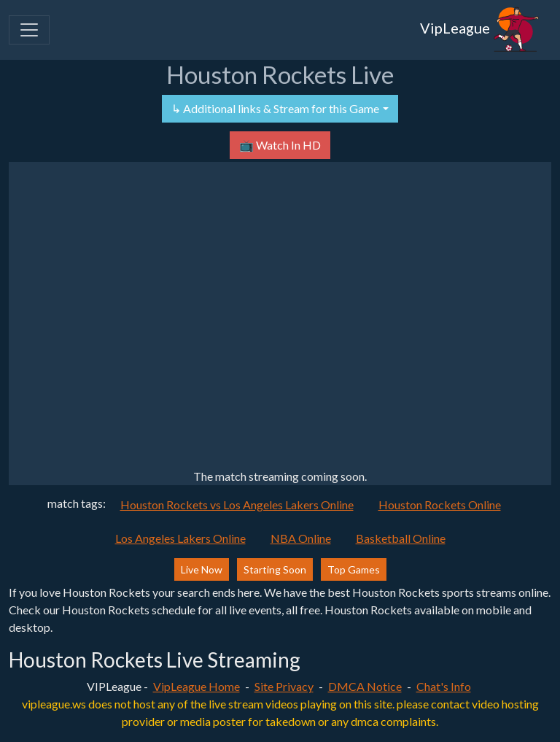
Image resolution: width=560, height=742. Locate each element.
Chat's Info (444, 686)
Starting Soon (275, 569)
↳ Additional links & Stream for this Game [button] (275, 108)
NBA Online (301, 538)
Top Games (354, 569)
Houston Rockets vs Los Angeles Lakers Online (237, 505)
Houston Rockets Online (440, 505)
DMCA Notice (365, 686)
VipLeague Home (197, 686)
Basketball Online (401, 538)
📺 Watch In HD (280, 145)
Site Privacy (284, 686)
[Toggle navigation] (29, 30)
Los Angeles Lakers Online (180, 538)
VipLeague (480, 30)
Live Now (202, 569)
